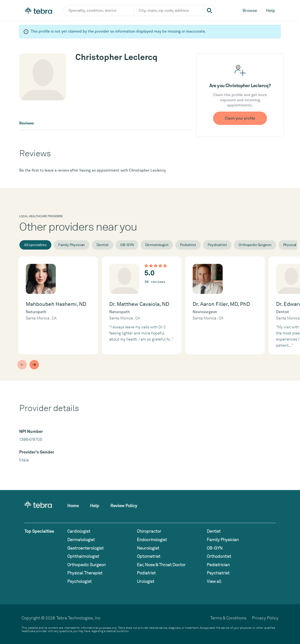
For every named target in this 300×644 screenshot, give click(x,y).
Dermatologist (157, 245)
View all (214, 581)
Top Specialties (39, 531)
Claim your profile (240, 118)
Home (73, 506)
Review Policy (124, 506)
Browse (250, 10)
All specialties (35, 245)
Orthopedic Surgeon (255, 245)
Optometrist (149, 556)
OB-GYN (127, 245)
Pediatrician (218, 565)
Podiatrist (188, 245)
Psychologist (79, 581)
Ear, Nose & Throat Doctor (161, 565)
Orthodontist (219, 556)
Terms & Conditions (228, 618)
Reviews (26, 123)
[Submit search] (210, 11)
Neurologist (148, 548)
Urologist (146, 581)
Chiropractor (149, 531)
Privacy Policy (265, 618)
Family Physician (72, 245)
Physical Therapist (85, 573)
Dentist (103, 245)
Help (271, 10)
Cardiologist (79, 531)
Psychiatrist (217, 245)
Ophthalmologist (83, 556)
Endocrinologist (152, 540)
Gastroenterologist (85, 548)
